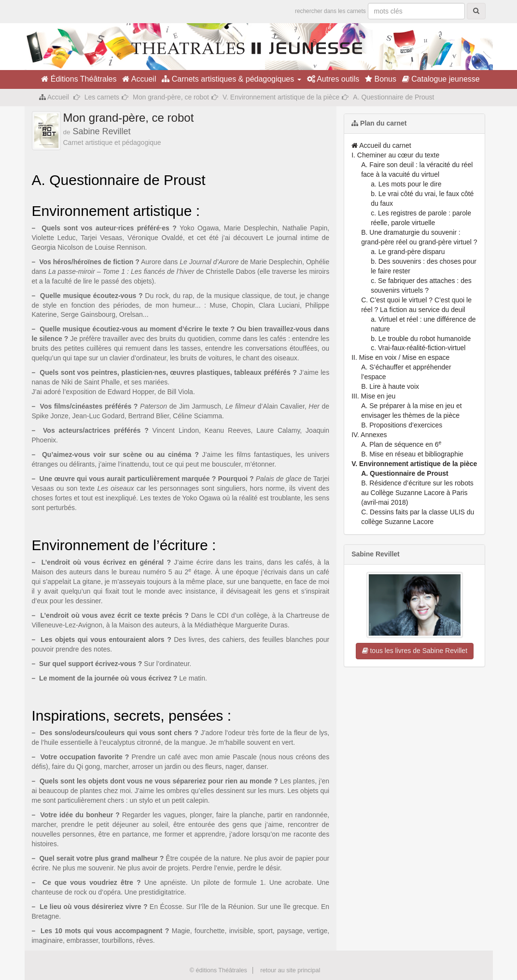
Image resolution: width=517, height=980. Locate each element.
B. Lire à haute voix (390, 386)
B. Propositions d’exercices (402, 425)
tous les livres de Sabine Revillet (415, 651)
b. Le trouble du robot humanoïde (421, 339)
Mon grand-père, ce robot (171, 97)
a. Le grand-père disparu (408, 252)
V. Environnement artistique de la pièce (281, 97)
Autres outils (333, 79)
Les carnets (102, 97)
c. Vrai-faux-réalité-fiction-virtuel (418, 348)
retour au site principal (290, 970)
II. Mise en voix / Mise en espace (400, 357)
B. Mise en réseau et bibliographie (412, 454)
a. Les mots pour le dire (406, 184)
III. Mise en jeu (373, 396)
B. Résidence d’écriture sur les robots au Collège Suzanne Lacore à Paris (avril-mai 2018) (417, 493)
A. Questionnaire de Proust (405, 473)
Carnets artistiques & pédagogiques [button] (231, 79)
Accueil (139, 79)
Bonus (381, 79)
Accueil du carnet (381, 145)
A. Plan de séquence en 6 (401, 444)
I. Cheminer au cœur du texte (395, 155)
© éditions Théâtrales (218, 970)
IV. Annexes (369, 435)
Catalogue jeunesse (441, 79)
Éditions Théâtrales (79, 79)
